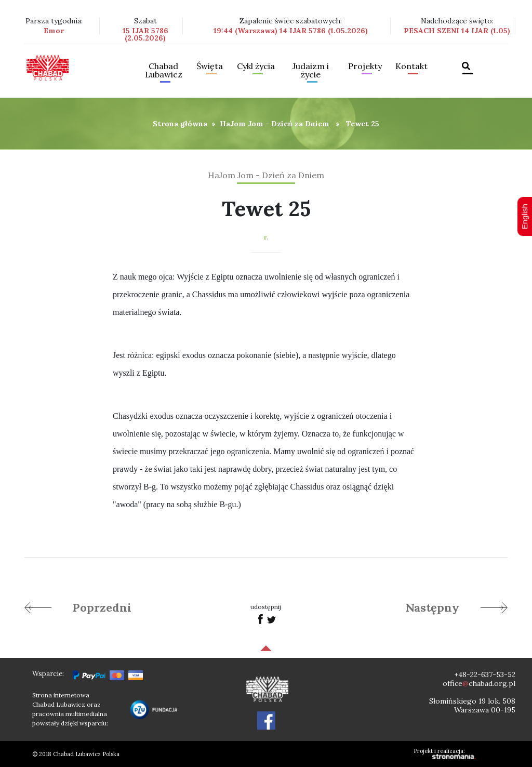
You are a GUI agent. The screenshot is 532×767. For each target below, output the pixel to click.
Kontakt (411, 67)
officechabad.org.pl (479, 683)
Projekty (365, 67)
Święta (210, 67)
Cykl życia (256, 67)
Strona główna (180, 124)
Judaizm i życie (311, 71)
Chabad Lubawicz (164, 71)
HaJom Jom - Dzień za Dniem (275, 124)
